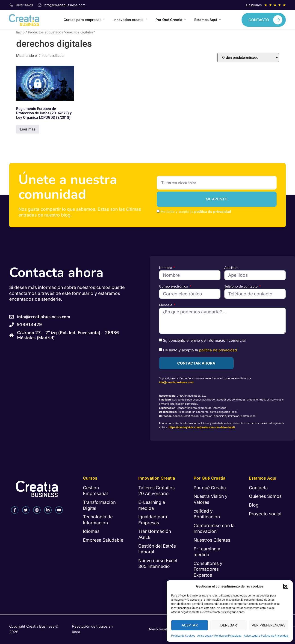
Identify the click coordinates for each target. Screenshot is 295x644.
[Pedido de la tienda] (248, 58)
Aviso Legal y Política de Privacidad (219, 636)
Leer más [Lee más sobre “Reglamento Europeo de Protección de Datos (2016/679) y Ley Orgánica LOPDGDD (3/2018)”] (28, 129)
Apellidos (231, 268)
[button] (286, 586)
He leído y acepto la (196, 212)
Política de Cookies (183, 636)
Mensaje (166, 305)
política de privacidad (213, 212)
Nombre (166, 268)
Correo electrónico (174, 286)
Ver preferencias (269, 625)
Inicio (20, 32)
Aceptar (190, 625)
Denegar (229, 625)
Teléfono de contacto (241, 286)
